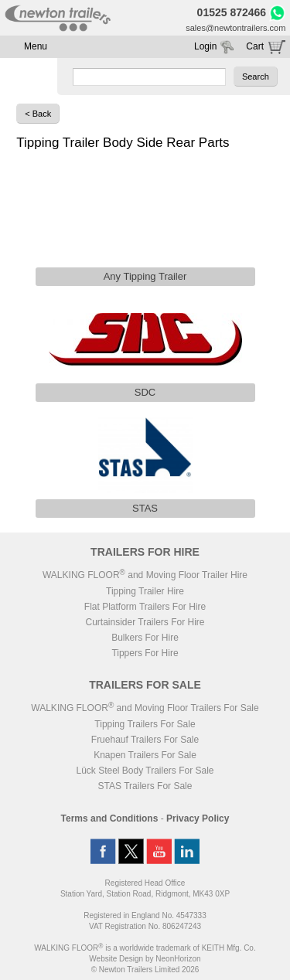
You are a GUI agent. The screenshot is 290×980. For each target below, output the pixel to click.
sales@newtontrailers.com (235, 28)
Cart (255, 46)
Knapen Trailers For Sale (145, 755)
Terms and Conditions (110, 818)
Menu (36, 46)
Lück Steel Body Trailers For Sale (145, 771)
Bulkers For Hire (145, 638)
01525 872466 (232, 12)
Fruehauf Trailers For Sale (145, 740)
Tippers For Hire (145, 653)
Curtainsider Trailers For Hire (145, 622)
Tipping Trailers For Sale (145, 724)
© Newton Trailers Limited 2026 (145, 970)
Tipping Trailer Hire (145, 591)
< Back (38, 114)
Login (205, 46)
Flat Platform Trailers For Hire (145, 607)
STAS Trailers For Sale (145, 786)
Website (116, 959)
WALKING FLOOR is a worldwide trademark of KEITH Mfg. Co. (145, 948)
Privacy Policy (198, 818)
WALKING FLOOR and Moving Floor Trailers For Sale (145, 708)
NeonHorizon (178, 959)
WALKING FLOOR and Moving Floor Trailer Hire (145, 575)
